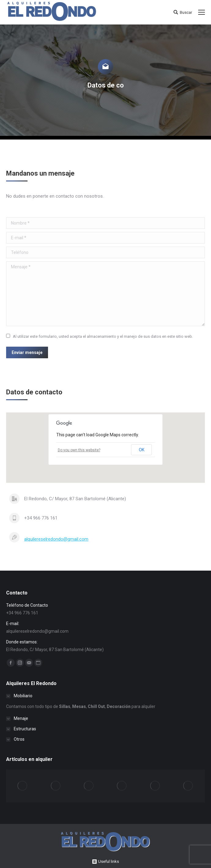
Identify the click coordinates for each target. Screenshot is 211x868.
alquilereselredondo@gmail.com (56, 539)
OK (142, 450)
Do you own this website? (79, 450)
